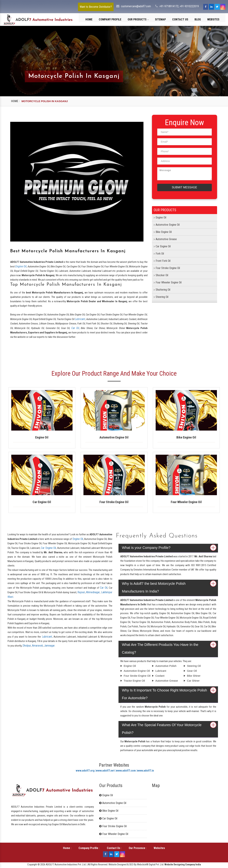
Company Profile (110, 19)
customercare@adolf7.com (136, 6)
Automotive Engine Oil (168, 225)
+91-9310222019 (189, 6)
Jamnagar (49, 646)
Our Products (138, 19)
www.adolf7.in (146, 771)
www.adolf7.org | (86, 771)
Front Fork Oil (163, 261)
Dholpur (27, 646)
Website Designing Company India (183, 864)
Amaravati (38, 646)
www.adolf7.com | (127, 771)
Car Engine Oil (163, 246)
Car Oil (75, 328)
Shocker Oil (162, 275)
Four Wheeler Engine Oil (169, 282)
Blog (198, 19)
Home (89, 19)
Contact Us (180, 19)
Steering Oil (162, 297)
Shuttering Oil (163, 290)
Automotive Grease (166, 239)
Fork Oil (160, 254)
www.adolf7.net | (106, 771)
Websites (213, 19)
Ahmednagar (93, 592)
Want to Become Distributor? (96, 7)
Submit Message (185, 187)
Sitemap (160, 19)
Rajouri (81, 592)
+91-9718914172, (169, 6)
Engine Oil (21, 266)
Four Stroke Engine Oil (168, 268)
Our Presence (137, 848)
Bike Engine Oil (164, 232)
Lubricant (80, 319)
